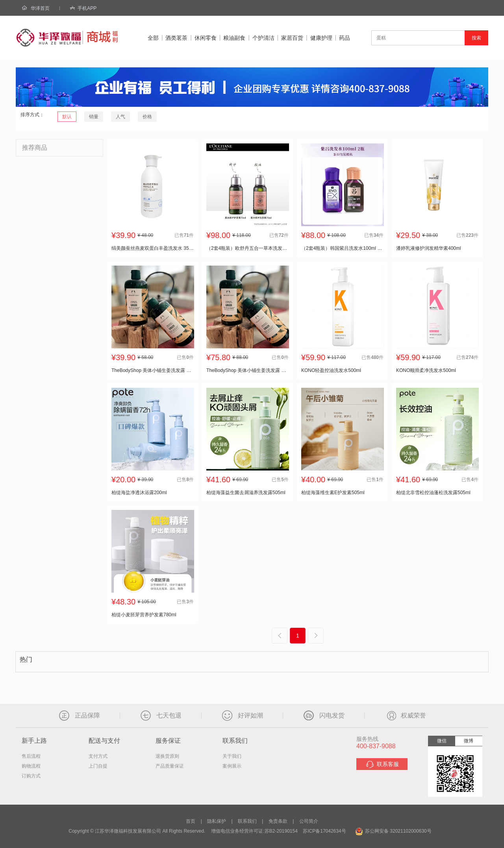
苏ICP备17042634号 (324, 831)
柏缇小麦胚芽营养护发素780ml (144, 615)
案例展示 (232, 766)
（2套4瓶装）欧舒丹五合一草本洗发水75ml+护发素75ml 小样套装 (247, 248)
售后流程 (31, 756)
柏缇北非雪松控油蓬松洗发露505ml (433, 493)
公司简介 (309, 821)
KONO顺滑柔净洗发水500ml (426, 370)
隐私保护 (217, 821)
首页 (191, 821)
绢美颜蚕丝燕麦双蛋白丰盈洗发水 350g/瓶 (153, 248)
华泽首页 (40, 8)
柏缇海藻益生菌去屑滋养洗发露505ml (246, 493)
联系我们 (247, 821)
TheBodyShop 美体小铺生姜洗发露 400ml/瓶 (153, 370)
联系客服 (382, 764)
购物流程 (31, 766)
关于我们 (232, 756)
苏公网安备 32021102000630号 (393, 831)
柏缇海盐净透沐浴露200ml (139, 493)
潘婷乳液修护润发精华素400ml (429, 248)
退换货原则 (167, 756)
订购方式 (31, 776)
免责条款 (278, 821)
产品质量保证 (170, 766)
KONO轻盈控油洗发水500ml (331, 370)
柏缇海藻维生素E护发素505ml (333, 493)
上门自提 (98, 766)
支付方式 (98, 756)
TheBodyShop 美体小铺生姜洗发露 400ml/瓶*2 (247, 370)
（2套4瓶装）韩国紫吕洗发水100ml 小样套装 (342, 248)
